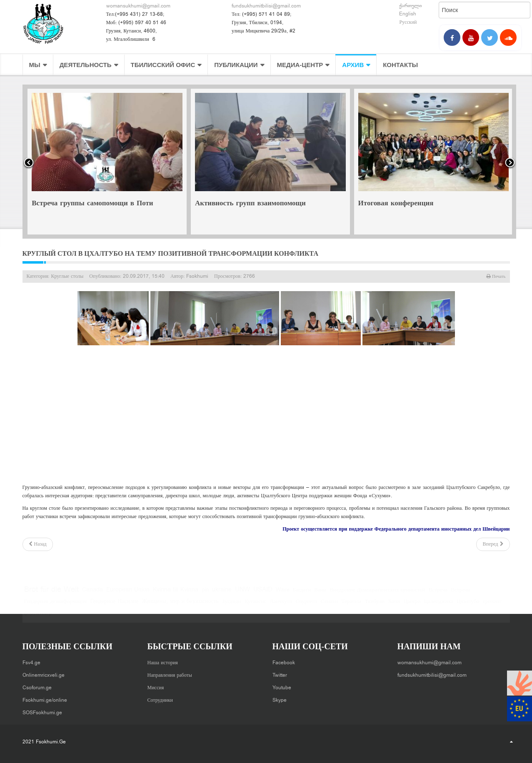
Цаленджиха (438, 606)
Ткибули (375, 606)
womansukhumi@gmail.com (138, 6)
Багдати (302, 594)
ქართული (411, 6)
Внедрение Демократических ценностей (377, 594)
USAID (263, 594)
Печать (498, 276)
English (408, 14)
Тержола (351, 606)
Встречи (461, 594)
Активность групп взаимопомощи (412, 204)
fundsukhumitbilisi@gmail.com (266, 6)
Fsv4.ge (31, 659)
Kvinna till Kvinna (176, 594)
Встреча (438, 594)
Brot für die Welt (51, 594)
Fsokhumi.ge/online (45, 697)
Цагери (412, 606)
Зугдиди (232, 606)
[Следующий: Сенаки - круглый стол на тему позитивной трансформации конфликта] (493, 544)
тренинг (492, 606)
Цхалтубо (468, 606)
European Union (128, 594)
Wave (283, 594)
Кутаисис (256, 606)
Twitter (280, 672)
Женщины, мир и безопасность (180, 606)
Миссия (156, 684)
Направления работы (170, 672)
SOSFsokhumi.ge (42, 709)
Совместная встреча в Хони (76, 204)
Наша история (163, 659)
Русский (408, 22)
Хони (394, 606)
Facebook (284, 659)
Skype (280, 697)
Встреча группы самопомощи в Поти (254, 204)
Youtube (282, 684)
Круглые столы (67, 277)
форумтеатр (38, 618)
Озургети (307, 606)
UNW (242, 594)
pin (205, 594)
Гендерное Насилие (114, 606)
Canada (92, 594)
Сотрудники (160, 697)
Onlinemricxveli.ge (44, 672)
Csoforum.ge (37, 684)
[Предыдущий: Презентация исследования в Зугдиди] (38, 544)
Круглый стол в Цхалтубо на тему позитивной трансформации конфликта (171, 253)
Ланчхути (281, 606)
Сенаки (330, 606)
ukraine (222, 594)
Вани (320, 594)
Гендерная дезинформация (56, 606)
